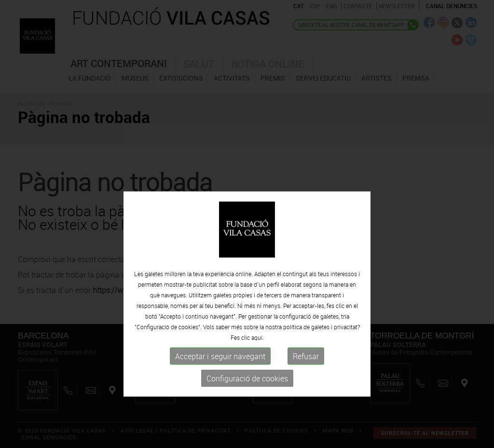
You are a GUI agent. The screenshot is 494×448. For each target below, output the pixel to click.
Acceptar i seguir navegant (220, 379)
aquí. (258, 360)
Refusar (306, 379)
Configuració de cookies (247, 401)
